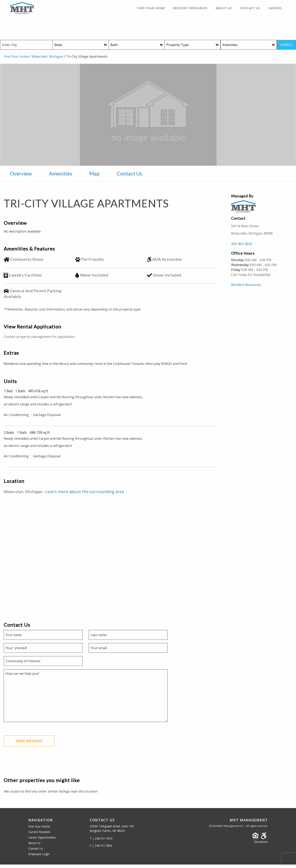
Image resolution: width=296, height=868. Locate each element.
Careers (275, 10)
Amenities (61, 176)
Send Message (30, 744)
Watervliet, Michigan (47, 60)
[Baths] (137, 48)
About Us (224, 10)
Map (94, 176)
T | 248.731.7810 (101, 842)
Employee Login (39, 857)
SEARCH (286, 48)
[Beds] (81, 48)
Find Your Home (151, 10)
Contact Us (250, 10)
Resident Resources (190, 10)
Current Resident (39, 835)
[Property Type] (193, 48)
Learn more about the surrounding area (85, 495)
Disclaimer (261, 845)
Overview (21, 176)
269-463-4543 (242, 247)
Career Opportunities (42, 841)
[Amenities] (249, 48)
